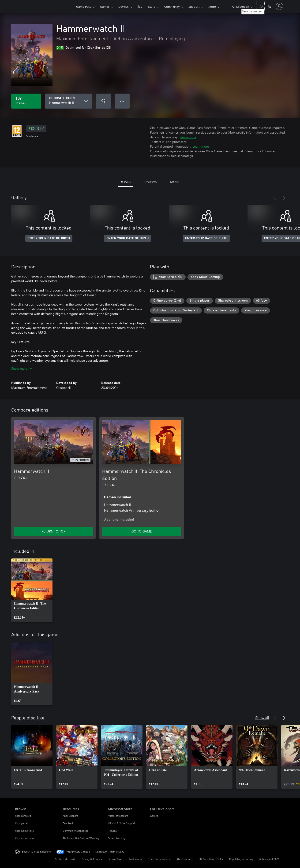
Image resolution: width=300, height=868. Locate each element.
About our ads (184, 859)
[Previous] (275, 198)
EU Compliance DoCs (211, 859)
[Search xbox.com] (260, 6)
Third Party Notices (159, 859)
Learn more (188, 137)
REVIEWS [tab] (150, 182)
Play (139, 6)
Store (152, 6)
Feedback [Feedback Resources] (68, 823)
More (212, 6)
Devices (124, 6)
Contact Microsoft (65, 859)
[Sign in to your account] (279, 6)
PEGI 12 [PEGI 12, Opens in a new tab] (36, 129)
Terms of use (115, 859)
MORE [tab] (175, 182)
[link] (32, 590)
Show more (22, 368)
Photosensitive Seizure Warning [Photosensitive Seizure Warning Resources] (81, 838)
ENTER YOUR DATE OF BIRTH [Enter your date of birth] (49, 238)
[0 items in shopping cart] (270, 6)
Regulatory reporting (241, 859)
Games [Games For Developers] (154, 816)
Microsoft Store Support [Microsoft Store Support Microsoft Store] (121, 823)
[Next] (284, 198)
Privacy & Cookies (92, 859)
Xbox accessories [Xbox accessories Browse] (25, 838)
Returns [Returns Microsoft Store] (112, 831)
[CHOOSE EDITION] (69, 101)
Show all (262, 717)
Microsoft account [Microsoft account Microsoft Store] (118, 816)
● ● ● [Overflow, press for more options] (122, 101)
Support (194, 6)
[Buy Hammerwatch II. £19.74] (26, 101)
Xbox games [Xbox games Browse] (22, 823)
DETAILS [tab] (125, 182)
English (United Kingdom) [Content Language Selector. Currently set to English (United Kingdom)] (36, 852)
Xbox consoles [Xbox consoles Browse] (23, 816)
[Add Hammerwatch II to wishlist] (103, 101)
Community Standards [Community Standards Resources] (75, 831)
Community (172, 6)
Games (105, 6)
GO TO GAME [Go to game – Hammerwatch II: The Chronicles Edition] (142, 531)
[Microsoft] (31, 7)
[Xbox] (62, 7)
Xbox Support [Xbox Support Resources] (70, 816)
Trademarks (135, 859)
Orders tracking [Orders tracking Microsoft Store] (117, 838)
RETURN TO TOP (53, 531)
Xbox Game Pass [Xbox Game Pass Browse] (24, 831)
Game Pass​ (84, 6)
